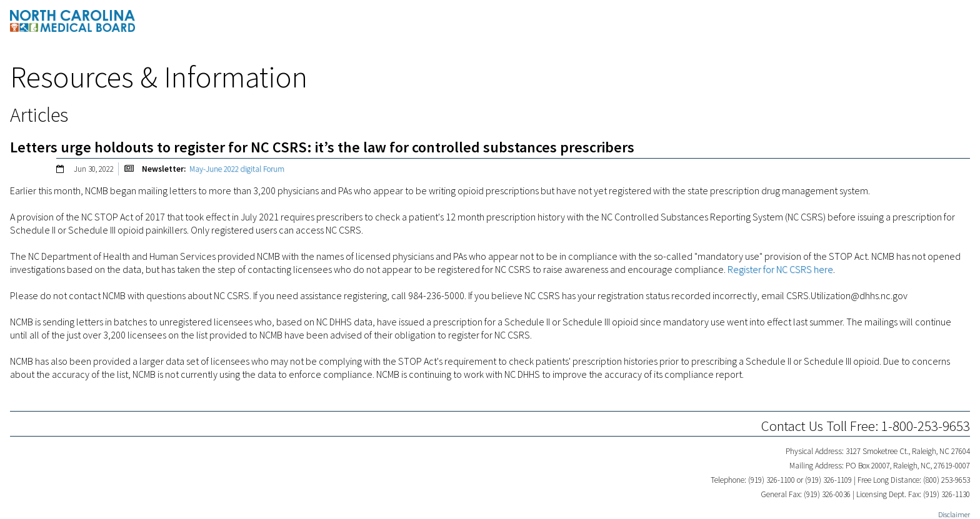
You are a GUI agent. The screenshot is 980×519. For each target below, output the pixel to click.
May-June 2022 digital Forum (237, 169)
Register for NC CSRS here (780, 269)
